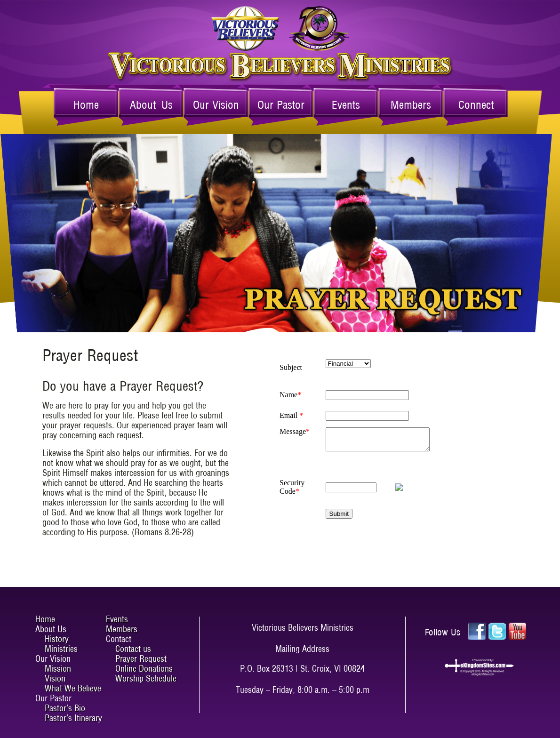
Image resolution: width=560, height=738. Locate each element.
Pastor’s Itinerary (73, 718)
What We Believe (73, 688)
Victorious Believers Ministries (280, 28)
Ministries (61, 649)
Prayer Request (141, 659)
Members (411, 105)
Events (346, 105)
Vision (55, 678)
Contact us (133, 649)
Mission (58, 669)
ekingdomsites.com (479, 667)
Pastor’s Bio (65, 708)
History (57, 639)
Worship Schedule (146, 678)
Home (86, 105)
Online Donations (144, 669)
